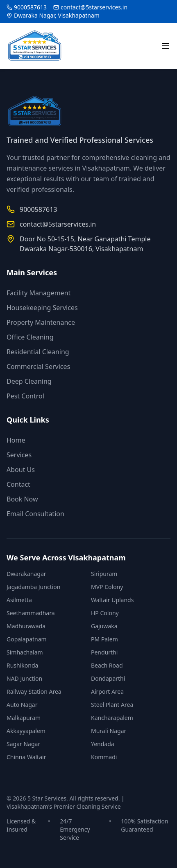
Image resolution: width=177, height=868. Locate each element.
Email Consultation (35, 514)
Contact (18, 484)
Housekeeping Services (42, 308)
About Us (21, 470)
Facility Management (39, 293)
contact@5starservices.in (94, 7)
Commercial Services (38, 367)
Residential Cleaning (38, 352)
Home (16, 440)
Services (19, 455)
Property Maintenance (41, 322)
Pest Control (25, 396)
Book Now (22, 499)
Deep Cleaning (29, 381)
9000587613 (30, 7)
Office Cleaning (30, 337)
